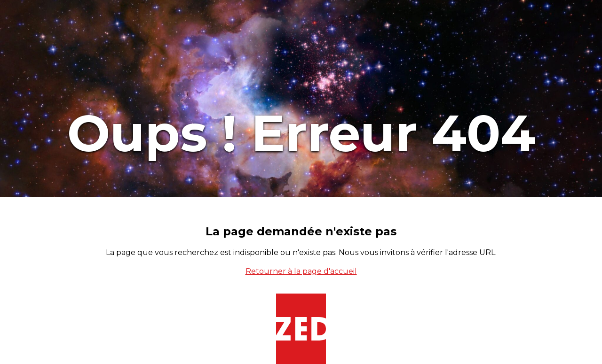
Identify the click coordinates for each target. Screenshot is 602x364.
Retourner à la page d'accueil (301, 271)
